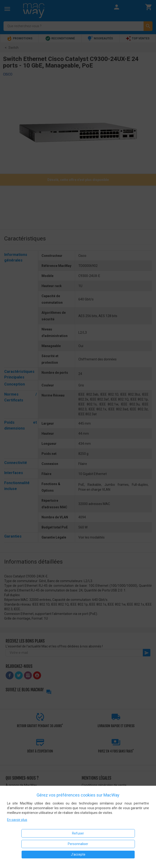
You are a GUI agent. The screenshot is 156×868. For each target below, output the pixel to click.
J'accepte (78, 854)
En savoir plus (17, 820)
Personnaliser (78, 844)
